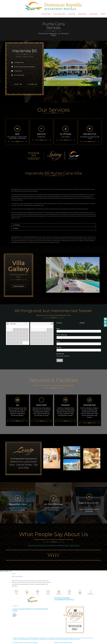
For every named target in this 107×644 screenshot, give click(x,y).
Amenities (17, 225)
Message (59, 347)
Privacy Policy (72, 14)
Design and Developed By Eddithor (63, 643)
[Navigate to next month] (52, 324)
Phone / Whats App (62, 335)
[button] (53, 225)
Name (58, 329)
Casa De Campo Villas (59, 14)
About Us (103, 14)
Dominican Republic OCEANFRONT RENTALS (64, 599)
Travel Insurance (93, 14)
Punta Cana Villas (46, 14)
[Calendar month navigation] (18, 324)
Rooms (16, 228)
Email (58, 341)
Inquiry (60, 360)
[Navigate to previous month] (8, 324)
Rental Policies (82, 14)
